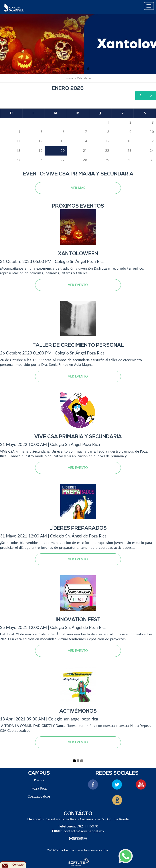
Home (69, 78)
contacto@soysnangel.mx (84, 831)
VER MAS (78, 188)
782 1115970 (88, 826)
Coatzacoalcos (39, 797)
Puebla (39, 780)
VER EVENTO (78, 285)
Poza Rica (39, 789)
